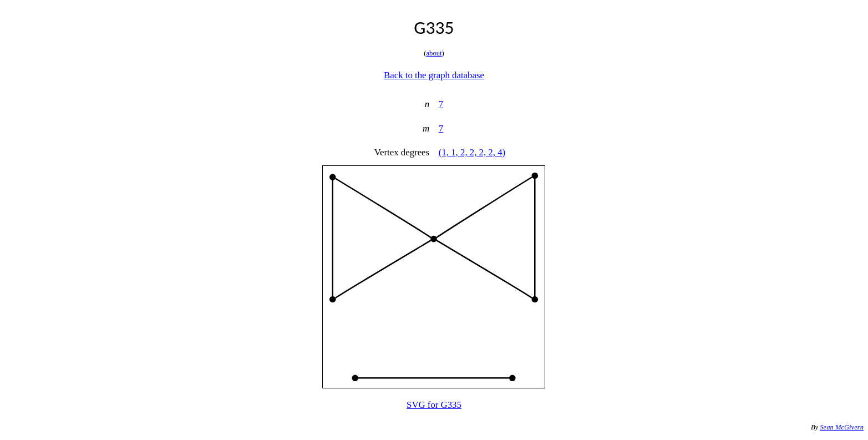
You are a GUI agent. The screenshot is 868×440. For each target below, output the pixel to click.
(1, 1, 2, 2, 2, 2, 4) (472, 152)
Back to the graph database (434, 75)
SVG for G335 (434, 405)
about (434, 53)
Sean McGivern (842, 427)
